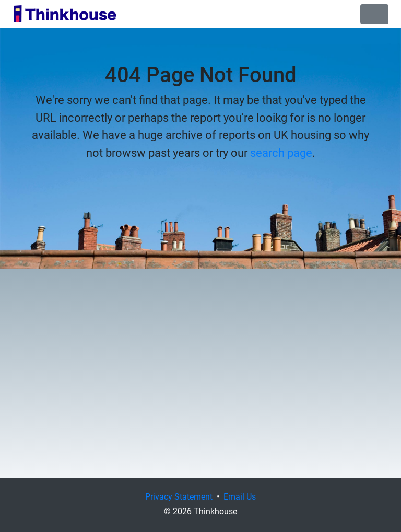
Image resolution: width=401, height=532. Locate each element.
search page (281, 152)
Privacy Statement (179, 496)
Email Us (240, 496)
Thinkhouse (65, 14)
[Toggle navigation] (374, 14)
